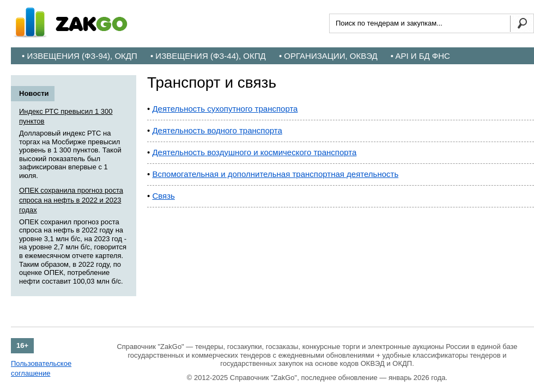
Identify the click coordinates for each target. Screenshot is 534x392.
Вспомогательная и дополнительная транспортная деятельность (275, 174)
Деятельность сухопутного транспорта (225, 109)
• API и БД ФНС (420, 56)
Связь (163, 196)
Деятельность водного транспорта (217, 130)
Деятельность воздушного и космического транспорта (254, 152)
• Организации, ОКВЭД (328, 56)
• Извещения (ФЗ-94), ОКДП (80, 56)
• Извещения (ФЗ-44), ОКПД (208, 56)
